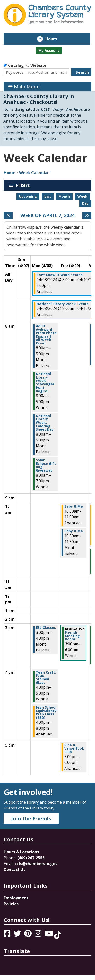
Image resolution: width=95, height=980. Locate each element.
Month (64, 196)
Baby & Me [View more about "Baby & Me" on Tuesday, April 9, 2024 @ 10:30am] (74, 506)
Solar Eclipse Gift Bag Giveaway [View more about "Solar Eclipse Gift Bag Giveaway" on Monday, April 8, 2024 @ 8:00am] (46, 465)
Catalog (16, 65)
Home (9, 173)
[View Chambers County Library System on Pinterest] (28, 935)
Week (82, 196)
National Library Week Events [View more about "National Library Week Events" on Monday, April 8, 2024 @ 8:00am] (63, 304)
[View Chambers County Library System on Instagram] (38, 935)
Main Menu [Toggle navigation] (24, 87)
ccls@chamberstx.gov (36, 864)
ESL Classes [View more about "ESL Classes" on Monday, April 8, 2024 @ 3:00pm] (46, 628)
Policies (11, 904)
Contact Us (14, 870)
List (48, 196)
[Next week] (87, 215)
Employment (16, 898)
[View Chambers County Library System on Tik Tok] (57, 935)
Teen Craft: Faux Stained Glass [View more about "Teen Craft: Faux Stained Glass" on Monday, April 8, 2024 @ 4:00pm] (46, 677)
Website (38, 65)
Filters (24, 185)
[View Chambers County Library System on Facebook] (8, 935)
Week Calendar (34, 173)
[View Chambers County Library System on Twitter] (18, 935)
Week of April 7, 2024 (47, 215)
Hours (54, 39)
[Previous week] (8, 215)
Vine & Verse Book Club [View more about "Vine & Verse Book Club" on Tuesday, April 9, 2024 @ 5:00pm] (74, 748)
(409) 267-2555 (31, 858)
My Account (49, 51)
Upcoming (28, 196)
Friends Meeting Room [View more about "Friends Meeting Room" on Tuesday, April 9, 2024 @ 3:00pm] (72, 636)
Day (85, 203)
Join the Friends (31, 818)
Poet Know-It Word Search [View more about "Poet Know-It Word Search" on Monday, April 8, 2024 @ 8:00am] (60, 275)
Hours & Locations (21, 852)
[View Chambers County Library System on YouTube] (49, 935)
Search (82, 72)
